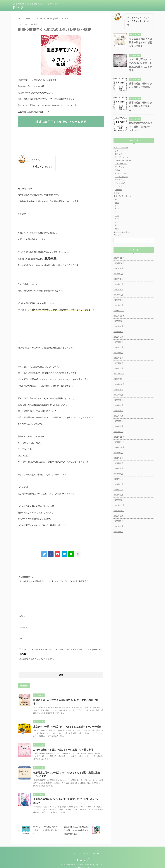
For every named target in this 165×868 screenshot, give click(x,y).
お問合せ (96, 850)
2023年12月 (119, 305)
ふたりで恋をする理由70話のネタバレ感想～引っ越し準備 (61, 746)
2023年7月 (118, 332)
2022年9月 (118, 384)
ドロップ (18, 7)
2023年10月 (119, 316)
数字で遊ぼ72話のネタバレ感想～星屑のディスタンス (141, 122)
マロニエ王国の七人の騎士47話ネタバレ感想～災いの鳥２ (141, 43)
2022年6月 (118, 400)
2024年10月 (119, 258)
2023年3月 (118, 353)
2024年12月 (119, 253)
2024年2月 (118, 295)
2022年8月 (118, 390)
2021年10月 (119, 442)
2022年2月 (118, 421)
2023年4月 (118, 348)
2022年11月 (119, 374)
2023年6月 (118, 337)
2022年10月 (119, 379)
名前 (22, 616)
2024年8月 (118, 263)
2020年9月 (118, 511)
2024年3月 (118, 290)
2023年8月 (118, 326)
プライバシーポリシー (82, 850)
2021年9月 (118, 448)
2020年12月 (119, 495)
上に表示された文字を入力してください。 (37, 659)
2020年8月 (118, 516)
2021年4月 (118, 474)
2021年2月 (118, 484)
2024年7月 (118, 269)
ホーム (68, 850)
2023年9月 (118, 321)
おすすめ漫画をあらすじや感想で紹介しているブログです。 (82, 861)
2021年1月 (118, 490)
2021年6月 (118, 463)
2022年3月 (118, 416)
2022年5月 (118, 405)
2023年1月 (118, 363)
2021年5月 (118, 469)
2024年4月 (118, 284)
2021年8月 (118, 453)
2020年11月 (119, 500)
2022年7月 (118, 395)
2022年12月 (119, 369)
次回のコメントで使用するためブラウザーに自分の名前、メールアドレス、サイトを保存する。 (62, 649)
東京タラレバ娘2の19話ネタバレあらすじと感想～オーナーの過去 (65, 723)
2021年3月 (118, 479)
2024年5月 (118, 279)
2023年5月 (118, 342)
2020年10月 (119, 505)
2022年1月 (118, 427)
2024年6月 (118, 274)
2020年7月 (118, 521)
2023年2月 (118, 358)
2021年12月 (119, 432)
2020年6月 (118, 527)
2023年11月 (119, 311)
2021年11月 (119, 437)
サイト (22, 638)
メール (23, 627)
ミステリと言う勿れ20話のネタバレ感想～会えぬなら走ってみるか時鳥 (141, 63)
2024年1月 (118, 300)
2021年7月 (118, 458)
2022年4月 (118, 411)
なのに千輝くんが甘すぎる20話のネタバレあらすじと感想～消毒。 (66, 700)
